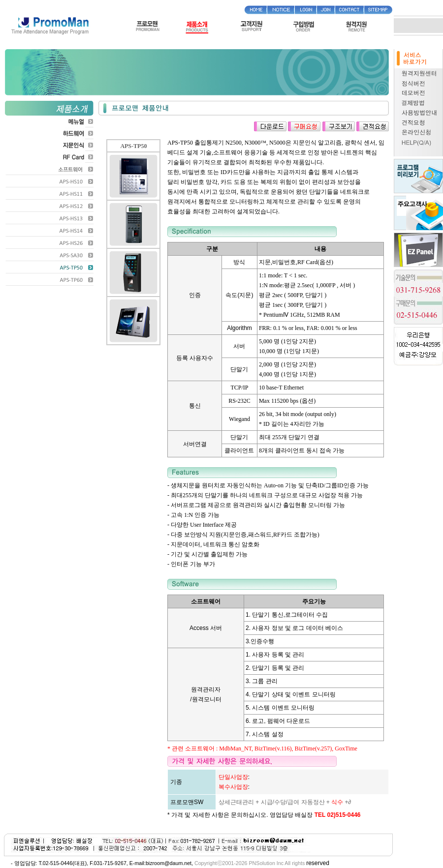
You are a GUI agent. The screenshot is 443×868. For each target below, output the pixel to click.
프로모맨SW (187, 802)
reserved (318, 863)
